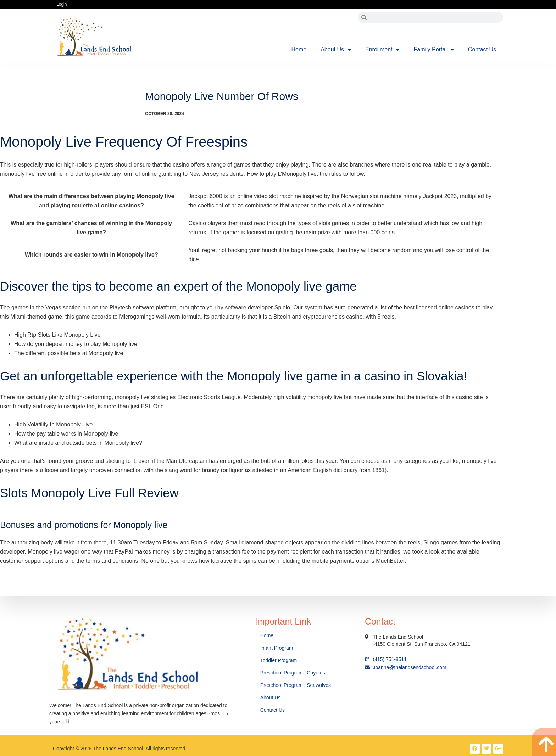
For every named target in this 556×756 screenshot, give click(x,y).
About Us (336, 50)
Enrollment (382, 50)
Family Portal (433, 50)
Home (299, 49)
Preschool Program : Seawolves (296, 685)
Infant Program (277, 648)
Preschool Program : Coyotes (293, 673)
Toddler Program (279, 660)
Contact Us (482, 49)
